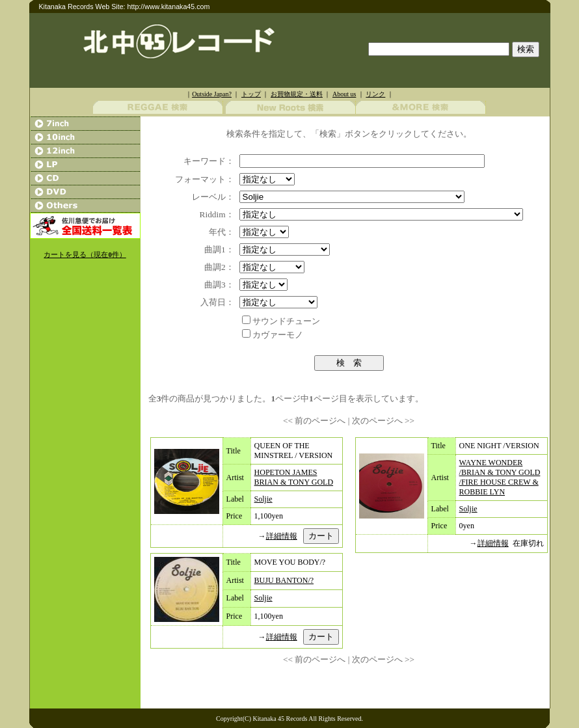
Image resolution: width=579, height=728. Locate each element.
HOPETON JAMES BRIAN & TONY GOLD (294, 477)
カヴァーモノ (278, 335)
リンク (375, 94)
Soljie (263, 499)
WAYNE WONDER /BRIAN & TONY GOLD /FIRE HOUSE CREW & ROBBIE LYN (500, 477)
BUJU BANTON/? (284, 580)
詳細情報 (282, 536)
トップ (251, 94)
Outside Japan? (212, 94)
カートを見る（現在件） (85, 255)
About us (344, 94)
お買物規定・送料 (297, 94)
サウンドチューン (286, 321)
